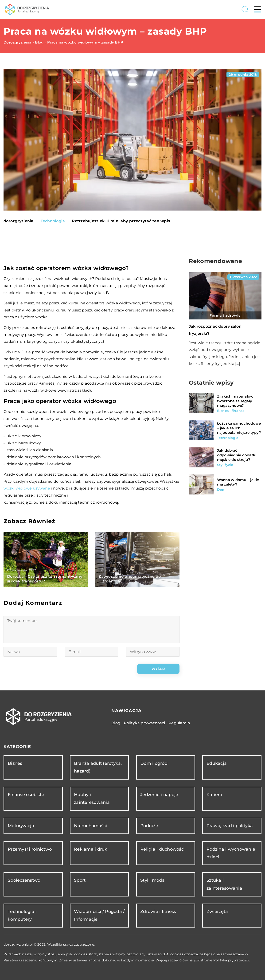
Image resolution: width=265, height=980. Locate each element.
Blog (116, 723)
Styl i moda (152, 880)
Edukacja (217, 763)
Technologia (53, 221)
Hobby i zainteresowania (92, 799)
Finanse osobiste (26, 795)
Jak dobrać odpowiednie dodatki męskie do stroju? (237, 455)
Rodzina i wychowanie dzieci (231, 853)
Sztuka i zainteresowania (224, 884)
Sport (80, 880)
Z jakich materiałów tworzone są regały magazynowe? (235, 401)
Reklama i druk (91, 849)
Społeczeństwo (24, 880)
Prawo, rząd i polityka (230, 826)
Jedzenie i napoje (159, 795)
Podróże (149, 826)
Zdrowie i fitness (158, 912)
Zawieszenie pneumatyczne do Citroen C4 (130, 579)
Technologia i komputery (22, 915)
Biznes (15, 763)
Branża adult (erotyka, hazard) (98, 767)
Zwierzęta (217, 912)
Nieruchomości (90, 826)
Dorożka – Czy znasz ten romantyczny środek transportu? (45, 579)
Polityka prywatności (144, 723)
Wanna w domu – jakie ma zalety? (238, 482)
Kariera (214, 795)
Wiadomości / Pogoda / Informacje (99, 915)
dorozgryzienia (19, 221)
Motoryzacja (21, 826)
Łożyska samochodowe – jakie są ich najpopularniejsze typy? (239, 428)
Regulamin (179, 723)
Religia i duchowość (162, 849)
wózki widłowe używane (27, 488)
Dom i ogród (154, 763)
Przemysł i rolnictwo (30, 849)
